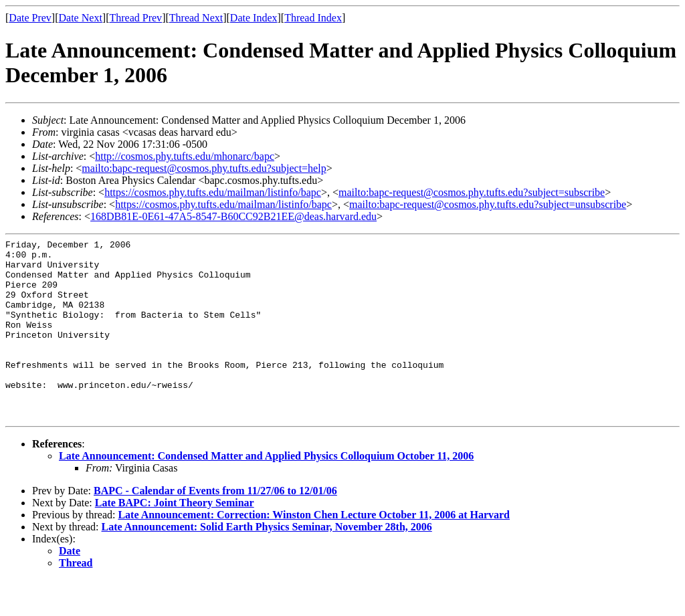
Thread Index (313, 18)
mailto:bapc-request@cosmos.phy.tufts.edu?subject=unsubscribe (488, 204)
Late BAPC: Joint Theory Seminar (175, 539)
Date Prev (30, 18)
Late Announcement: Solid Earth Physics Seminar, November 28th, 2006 (267, 563)
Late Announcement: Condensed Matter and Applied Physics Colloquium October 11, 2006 (266, 492)
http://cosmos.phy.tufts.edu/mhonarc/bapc (185, 156)
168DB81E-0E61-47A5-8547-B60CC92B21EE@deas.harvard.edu (233, 216)
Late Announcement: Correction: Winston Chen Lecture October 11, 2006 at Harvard (314, 551)
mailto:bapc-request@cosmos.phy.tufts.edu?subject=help (204, 168)
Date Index (254, 18)
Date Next (81, 18)
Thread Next (196, 18)
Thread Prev (135, 18)
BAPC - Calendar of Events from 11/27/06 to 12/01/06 (215, 527)
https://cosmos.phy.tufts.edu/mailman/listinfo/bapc (213, 192)
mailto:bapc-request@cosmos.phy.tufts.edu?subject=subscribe (472, 192)
